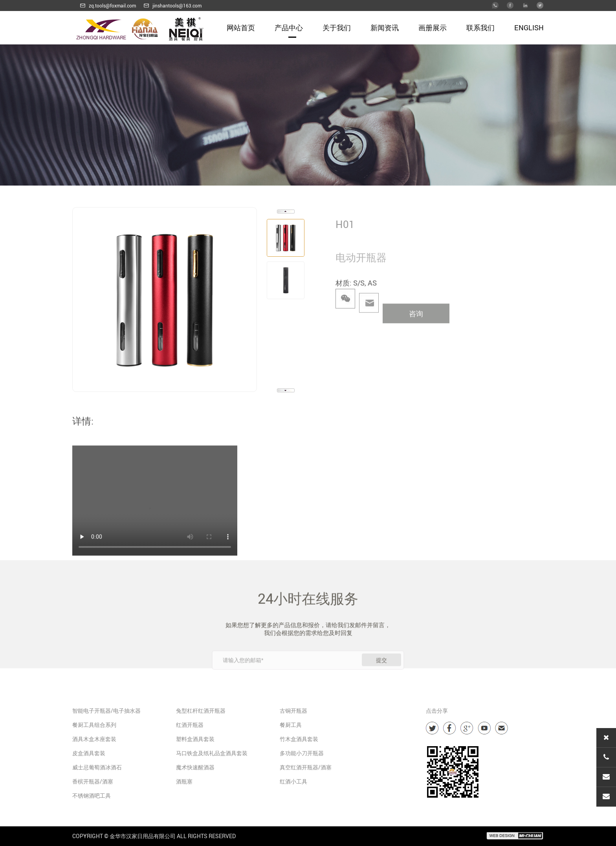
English (529, 28)
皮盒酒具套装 (89, 753)
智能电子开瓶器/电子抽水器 (106, 711)
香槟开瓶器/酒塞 (93, 781)
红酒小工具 (293, 781)
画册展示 (433, 28)
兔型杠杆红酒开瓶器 (201, 711)
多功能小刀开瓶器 (302, 753)
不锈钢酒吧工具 (92, 795)
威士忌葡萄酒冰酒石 (97, 767)
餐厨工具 (291, 725)
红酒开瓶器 (190, 725)
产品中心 (289, 28)
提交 (381, 673)
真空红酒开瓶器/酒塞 (306, 767)
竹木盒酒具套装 (299, 739)
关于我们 (337, 28)
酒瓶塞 (184, 781)
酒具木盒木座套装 (94, 739)
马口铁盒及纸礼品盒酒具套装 (212, 753)
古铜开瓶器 (293, 711)
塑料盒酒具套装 (195, 739)
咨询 (416, 324)
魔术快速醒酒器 (195, 767)
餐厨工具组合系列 (94, 725)
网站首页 (241, 28)
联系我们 (480, 28)
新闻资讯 (385, 28)
